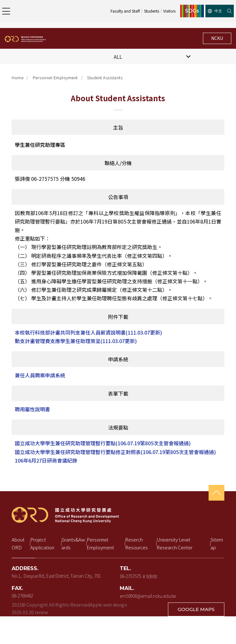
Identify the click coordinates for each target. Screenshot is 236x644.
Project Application (42, 544)
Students (152, 11)
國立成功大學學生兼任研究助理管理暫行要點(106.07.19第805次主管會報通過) (103, 443)
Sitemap (217, 544)
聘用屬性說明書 (32, 409)
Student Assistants (105, 78)
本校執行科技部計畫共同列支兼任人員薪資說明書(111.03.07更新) (88, 332)
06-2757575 (130, 576)
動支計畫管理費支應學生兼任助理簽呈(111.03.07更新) (76, 341)
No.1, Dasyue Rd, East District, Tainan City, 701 (56, 576)
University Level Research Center (175, 544)
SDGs (192, 11)
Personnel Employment (55, 78)
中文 (215, 11)
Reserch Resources (136, 544)
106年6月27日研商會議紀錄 (46, 460)
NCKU (217, 38)
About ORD (19, 544)
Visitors (169, 11)
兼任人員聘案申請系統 (40, 375)
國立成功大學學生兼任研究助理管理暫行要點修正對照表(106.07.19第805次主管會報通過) (115, 452)
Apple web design (108, 605)
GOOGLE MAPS (196, 609)
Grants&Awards (73, 544)
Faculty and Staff (125, 11)
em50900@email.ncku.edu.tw (148, 596)
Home (17, 78)
